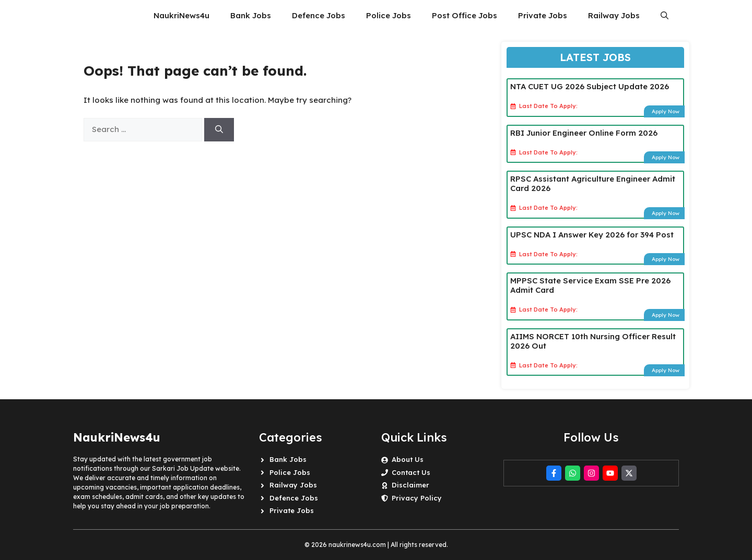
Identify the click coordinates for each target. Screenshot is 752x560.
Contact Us (411, 472)
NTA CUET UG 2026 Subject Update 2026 (590, 86)
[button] (665, 16)
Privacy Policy (417, 498)
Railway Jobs (614, 15)
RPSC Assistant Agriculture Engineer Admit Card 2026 (593, 183)
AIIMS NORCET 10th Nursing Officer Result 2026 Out (593, 341)
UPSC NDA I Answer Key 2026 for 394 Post (592, 235)
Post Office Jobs (465, 15)
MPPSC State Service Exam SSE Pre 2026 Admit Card (590, 285)
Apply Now (666, 111)
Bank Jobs (251, 15)
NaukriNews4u (181, 15)
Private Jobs (543, 15)
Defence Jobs (319, 15)
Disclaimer (410, 485)
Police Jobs (389, 15)
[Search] (219, 130)
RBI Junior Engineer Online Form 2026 (584, 133)
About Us (408, 459)
